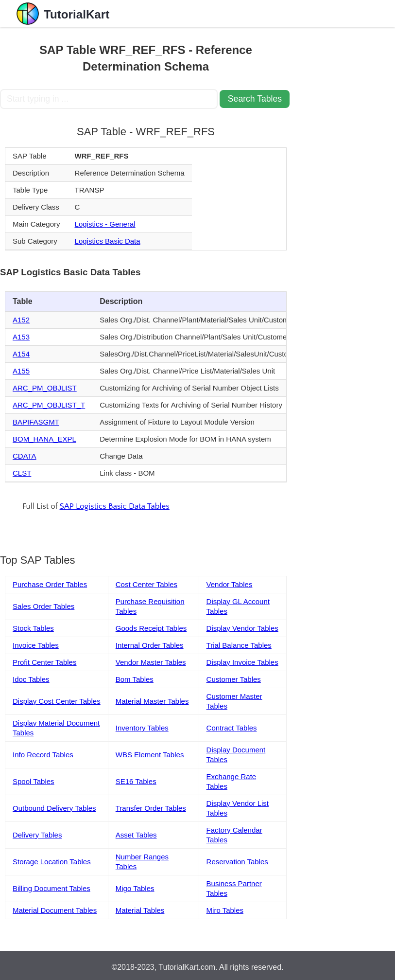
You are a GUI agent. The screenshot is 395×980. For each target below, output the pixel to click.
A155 (21, 371)
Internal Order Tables (150, 645)
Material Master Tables (152, 701)
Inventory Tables (142, 728)
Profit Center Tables (44, 662)
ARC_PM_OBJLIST (45, 388)
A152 (21, 320)
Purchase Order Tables (50, 584)
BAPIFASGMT (36, 422)
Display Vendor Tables (242, 628)
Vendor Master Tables (151, 662)
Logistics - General (105, 224)
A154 (21, 354)
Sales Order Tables (43, 606)
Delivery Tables (37, 835)
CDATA (25, 456)
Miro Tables (225, 910)
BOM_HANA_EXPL (44, 439)
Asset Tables (136, 835)
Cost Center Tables (146, 584)
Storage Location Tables (52, 862)
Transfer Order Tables (151, 808)
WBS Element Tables (150, 755)
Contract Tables (232, 728)
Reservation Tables (237, 862)
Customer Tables (234, 679)
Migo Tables (135, 888)
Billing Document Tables (52, 888)
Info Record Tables (43, 755)
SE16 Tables (136, 781)
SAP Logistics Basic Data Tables (115, 506)
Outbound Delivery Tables (54, 808)
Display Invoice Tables (242, 662)
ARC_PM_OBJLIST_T (49, 405)
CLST (22, 473)
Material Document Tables (55, 910)
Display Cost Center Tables (57, 701)
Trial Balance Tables (239, 645)
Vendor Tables (230, 584)
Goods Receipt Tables (151, 628)
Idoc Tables (31, 679)
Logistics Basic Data (108, 241)
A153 (21, 337)
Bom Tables (135, 679)
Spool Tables (34, 781)
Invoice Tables (36, 645)
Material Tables (140, 910)
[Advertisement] (343, 173)
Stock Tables (33, 628)
